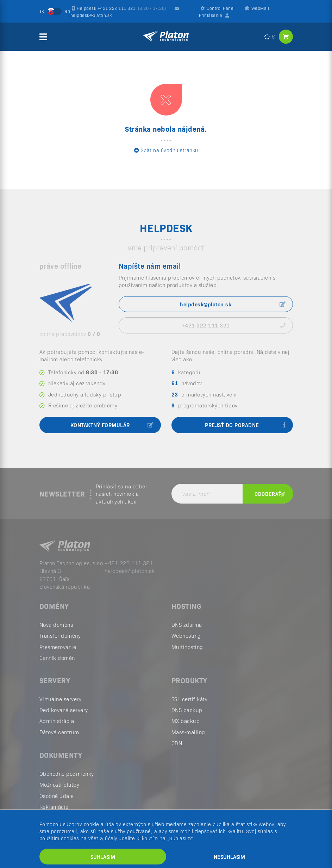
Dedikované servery (64, 710)
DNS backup (187, 710)
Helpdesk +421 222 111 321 (119, 8)
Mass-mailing (188, 733)
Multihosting (187, 647)
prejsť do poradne (245, 426)
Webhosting (186, 636)
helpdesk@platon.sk (233, 304)
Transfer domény (60, 636)
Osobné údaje (57, 796)
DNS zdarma (187, 625)
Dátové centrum (59, 733)
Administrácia (57, 722)
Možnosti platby (59, 785)
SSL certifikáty (190, 700)
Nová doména (57, 625)
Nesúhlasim (229, 857)
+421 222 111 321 (234, 325)
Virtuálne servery (61, 700)
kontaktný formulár (112, 426)
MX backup (186, 722)
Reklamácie (54, 807)
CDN (177, 744)
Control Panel (218, 8)
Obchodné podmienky (67, 774)
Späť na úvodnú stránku (166, 150)
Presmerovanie (58, 647)
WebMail (257, 8)
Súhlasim (103, 857)
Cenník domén (57, 658)
